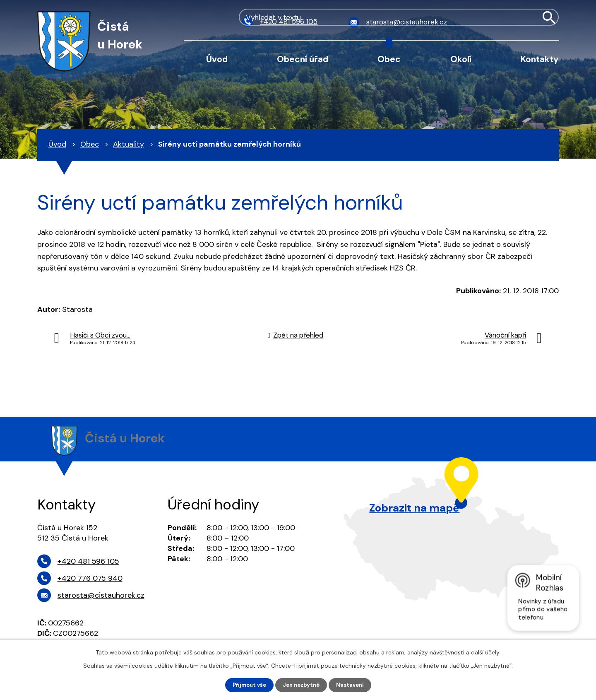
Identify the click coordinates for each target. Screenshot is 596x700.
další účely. (486, 652)
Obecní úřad (303, 59)
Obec (389, 59)
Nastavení (353, 685)
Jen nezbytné (302, 685)
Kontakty (540, 59)
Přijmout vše (247, 685)
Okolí (461, 59)
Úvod (217, 59)
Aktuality (129, 144)
